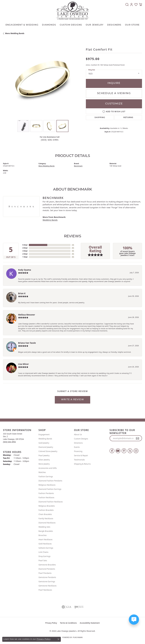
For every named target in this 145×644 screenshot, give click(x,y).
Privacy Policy (51, 623)
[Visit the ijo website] (79, 607)
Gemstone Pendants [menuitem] (47, 577)
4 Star (25, 248)
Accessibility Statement (90, 623)
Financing (78, 451)
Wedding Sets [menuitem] (44, 527)
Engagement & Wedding (22, 25)
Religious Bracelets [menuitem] (47, 506)
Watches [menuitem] (42, 472)
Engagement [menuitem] (44, 435)
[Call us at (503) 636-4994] (9, 442)
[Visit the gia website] (66, 607)
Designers (114, 25)
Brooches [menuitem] (43, 535)
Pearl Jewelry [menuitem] (44, 456)
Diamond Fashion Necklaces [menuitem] (51, 502)
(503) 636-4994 (50, 140)
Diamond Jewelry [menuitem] (46, 447)
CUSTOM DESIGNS (71, 25)
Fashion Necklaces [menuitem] (46, 498)
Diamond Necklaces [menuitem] (47, 523)
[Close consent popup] (58, 639)
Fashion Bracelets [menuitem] (46, 510)
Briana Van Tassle (27, 343)
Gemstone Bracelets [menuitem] (47, 565)
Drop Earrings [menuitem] (45, 556)
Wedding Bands (50, 220)
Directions (78, 443)
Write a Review (72, 400)
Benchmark (78, 166)
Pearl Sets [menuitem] (43, 561)
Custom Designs (81, 439)
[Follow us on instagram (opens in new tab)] (136, 451)
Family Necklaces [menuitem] (46, 519)
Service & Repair (81, 456)
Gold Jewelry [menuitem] (44, 443)
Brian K (22, 293)
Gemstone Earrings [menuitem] (47, 582)
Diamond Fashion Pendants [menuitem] (50, 481)
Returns (128, 118)
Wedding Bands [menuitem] (45, 439)
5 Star (25, 245)
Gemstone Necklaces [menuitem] (48, 586)
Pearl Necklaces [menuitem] (45, 590)
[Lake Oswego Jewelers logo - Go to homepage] (73, 11)
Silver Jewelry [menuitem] (44, 460)
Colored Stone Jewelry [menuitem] (48, 451)
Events (77, 447)
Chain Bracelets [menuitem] (45, 514)
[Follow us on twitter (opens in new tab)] (130, 451)
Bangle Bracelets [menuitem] (46, 531)
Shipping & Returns (82, 464)
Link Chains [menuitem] (44, 552)
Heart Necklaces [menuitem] (46, 540)
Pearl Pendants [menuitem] (45, 573)
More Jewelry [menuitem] (44, 464)
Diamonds (49, 25)
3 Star (25, 251)
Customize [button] (114, 104)
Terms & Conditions (68, 623)
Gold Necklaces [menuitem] (45, 544)
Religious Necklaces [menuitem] (47, 485)
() (73, 245)
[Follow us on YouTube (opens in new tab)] (118, 451)
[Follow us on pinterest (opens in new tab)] (124, 451)
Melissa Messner (27, 315)
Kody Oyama (25, 270)
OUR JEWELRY (95, 25)
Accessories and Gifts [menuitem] (48, 468)
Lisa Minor (23, 364)
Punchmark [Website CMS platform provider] (78, 637)
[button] (127, 5)
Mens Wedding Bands (15, 33)
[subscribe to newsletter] (138, 438)
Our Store (132, 25)
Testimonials (79, 460)
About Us (78, 435)
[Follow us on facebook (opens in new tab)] (112, 451)
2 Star (25, 254)
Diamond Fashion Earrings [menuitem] (50, 489)
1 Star (25, 257)
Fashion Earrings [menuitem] (46, 477)
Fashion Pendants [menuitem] (46, 493)
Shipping (100, 118)
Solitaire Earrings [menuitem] (46, 548)
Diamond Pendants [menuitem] (47, 569)
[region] (43, 79)
